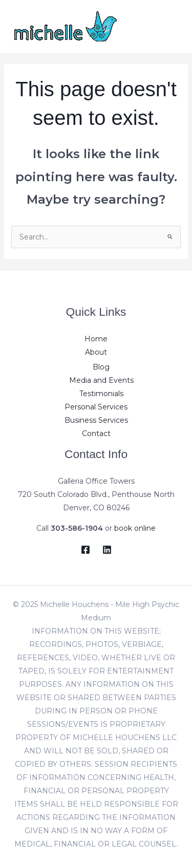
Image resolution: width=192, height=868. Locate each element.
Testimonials (101, 394)
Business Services (96, 420)
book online (135, 528)
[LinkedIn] (107, 550)
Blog (101, 367)
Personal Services (96, 407)
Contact (96, 433)
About (96, 352)
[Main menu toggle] (171, 26)
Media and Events (101, 380)
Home (96, 339)
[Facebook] (86, 550)
